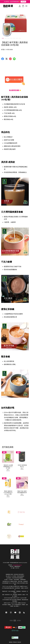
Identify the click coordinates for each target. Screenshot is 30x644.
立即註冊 (23, 2)
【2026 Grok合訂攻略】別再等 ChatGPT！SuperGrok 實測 (15, 598)
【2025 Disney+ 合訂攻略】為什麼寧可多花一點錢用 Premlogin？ (15, 586)
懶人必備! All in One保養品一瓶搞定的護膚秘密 (15, 576)
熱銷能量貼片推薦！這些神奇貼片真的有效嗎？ (15, 574)
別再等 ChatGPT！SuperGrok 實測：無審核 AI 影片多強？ (15, 603)
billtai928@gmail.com (17, 565)
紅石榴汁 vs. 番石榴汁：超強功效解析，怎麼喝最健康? (15, 580)
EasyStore (25, 563)
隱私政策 (15, 642)
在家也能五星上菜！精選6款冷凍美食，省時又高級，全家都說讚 (15, 581)
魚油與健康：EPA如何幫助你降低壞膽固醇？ (15, 578)
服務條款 (11, 642)
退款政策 (19, 642)
